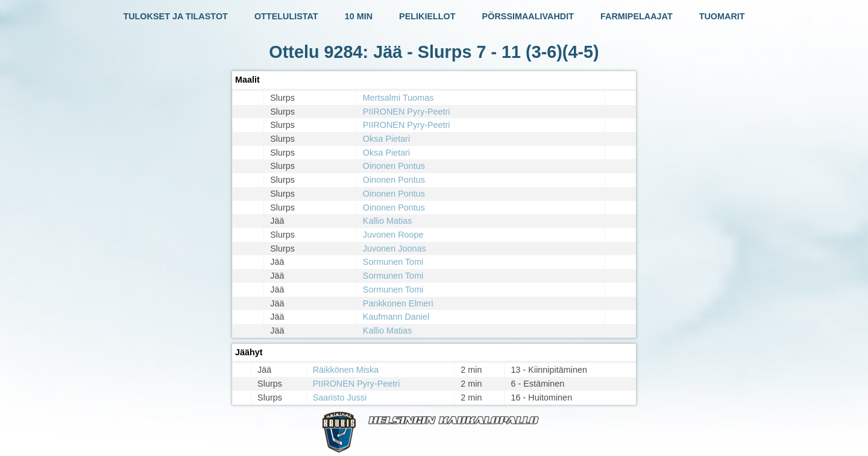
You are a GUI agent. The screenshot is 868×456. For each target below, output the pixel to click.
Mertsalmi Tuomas (398, 98)
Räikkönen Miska (346, 370)
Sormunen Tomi (393, 262)
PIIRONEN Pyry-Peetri (407, 112)
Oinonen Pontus (394, 166)
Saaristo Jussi (340, 397)
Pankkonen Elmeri (398, 303)
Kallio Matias (388, 221)
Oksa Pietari (386, 139)
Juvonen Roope (393, 235)
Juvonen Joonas (395, 249)
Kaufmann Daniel (396, 317)
